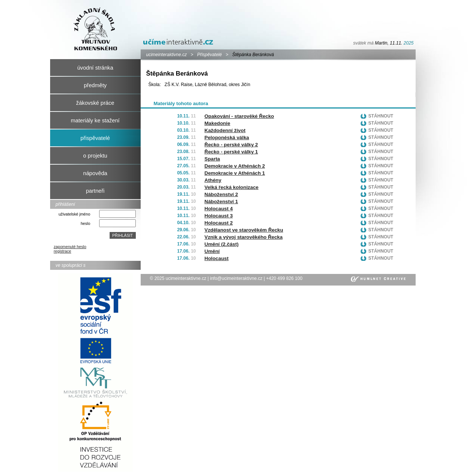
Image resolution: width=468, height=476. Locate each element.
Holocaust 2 (219, 223)
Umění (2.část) (222, 244)
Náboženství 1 (221, 202)
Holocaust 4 (219, 209)
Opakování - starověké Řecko (239, 116)
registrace (63, 251)
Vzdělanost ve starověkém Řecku (244, 230)
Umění (212, 251)
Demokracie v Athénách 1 (235, 173)
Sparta (212, 159)
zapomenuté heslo (70, 247)
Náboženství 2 (221, 194)
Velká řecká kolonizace (232, 187)
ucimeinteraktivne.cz (167, 55)
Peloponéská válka (227, 138)
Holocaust (217, 258)
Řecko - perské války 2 (231, 145)
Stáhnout (381, 116)
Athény (213, 180)
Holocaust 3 (219, 216)
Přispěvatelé (209, 55)
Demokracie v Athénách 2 (235, 166)
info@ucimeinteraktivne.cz (236, 278)
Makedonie (218, 123)
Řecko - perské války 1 (231, 152)
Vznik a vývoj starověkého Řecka (244, 237)
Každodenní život (225, 130)
